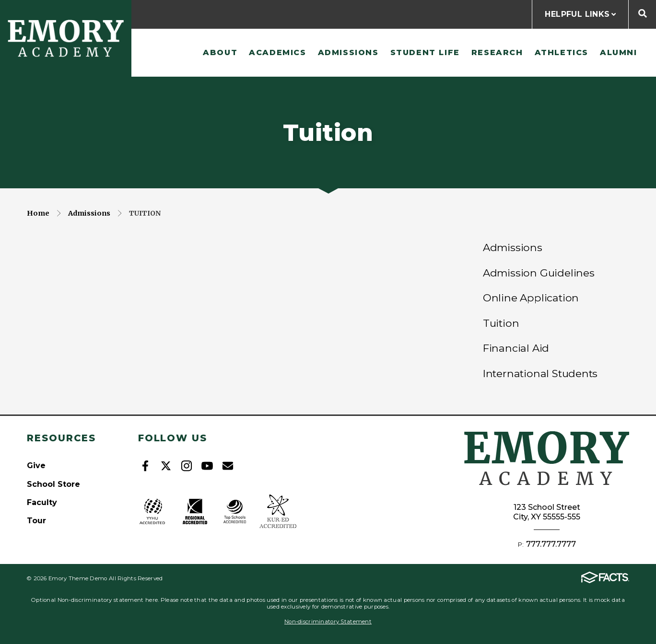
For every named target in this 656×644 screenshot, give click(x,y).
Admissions (348, 52)
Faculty (42, 502)
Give (36, 466)
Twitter (166, 466)
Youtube (207, 466)
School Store (53, 484)
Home (38, 213)
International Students (540, 373)
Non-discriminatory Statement (328, 621)
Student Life (425, 52)
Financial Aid (516, 348)
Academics (277, 52)
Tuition (145, 213)
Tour (36, 521)
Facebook (145, 466)
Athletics (562, 52)
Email (228, 466)
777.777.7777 (551, 544)
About (220, 52)
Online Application (531, 298)
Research (497, 52)
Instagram (187, 466)
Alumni (619, 52)
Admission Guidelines (539, 273)
